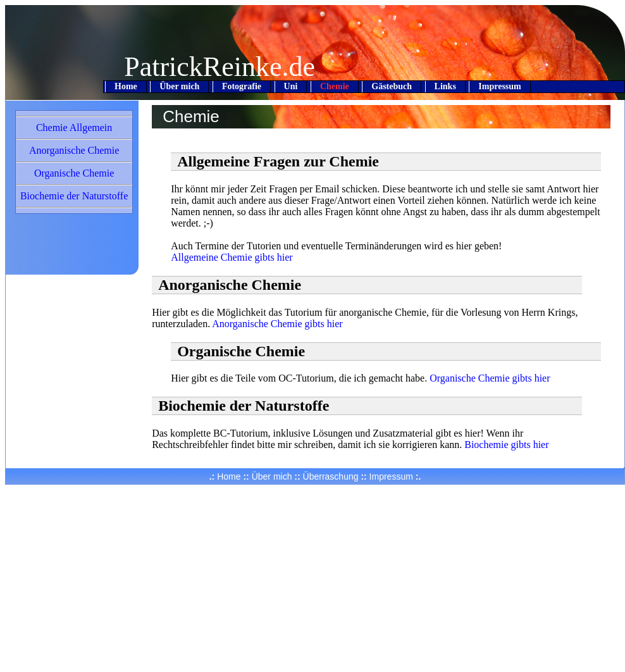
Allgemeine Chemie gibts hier (232, 257)
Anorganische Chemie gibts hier (277, 324)
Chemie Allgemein (74, 128)
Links (445, 86)
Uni (291, 86)
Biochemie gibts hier (506, 445)
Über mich (179, 86)
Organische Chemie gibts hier (490, 378)
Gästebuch (392, 86)
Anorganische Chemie (74, 150)
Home (126, 86)
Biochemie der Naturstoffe (74, 196)
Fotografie (242, 86)
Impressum (499, 86)
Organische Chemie (74, 173)
